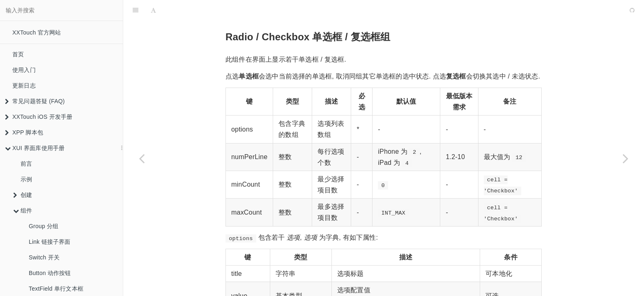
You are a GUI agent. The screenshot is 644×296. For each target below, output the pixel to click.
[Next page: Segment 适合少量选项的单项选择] (626, 158)
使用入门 (24, 70)
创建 (23, 195)
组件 (23, 210)
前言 (26, 164)
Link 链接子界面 (50, 242)
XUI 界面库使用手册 (35, 148)
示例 (26, 179)
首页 (18, 54)
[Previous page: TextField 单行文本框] (142, 158)
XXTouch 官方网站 (37, 32)
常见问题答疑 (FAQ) (35, 101)
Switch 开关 (44, 257)
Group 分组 (44, 226)
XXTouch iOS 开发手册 (39, 117)
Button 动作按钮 (50, 273)
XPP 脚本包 (24, 132)
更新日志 (24, 86)
